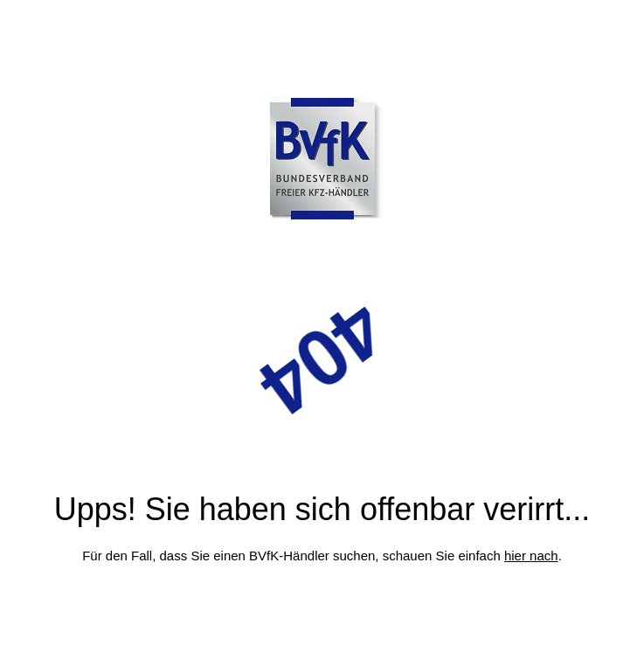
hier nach (531, 556)
